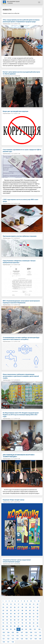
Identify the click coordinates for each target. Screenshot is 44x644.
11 (35, 601)
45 (11, 614)
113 (8, 636)
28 (22, 607)
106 (17, 632)
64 (7, 620)
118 (31, 636)
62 (38, 617)
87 (18, 626)
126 (26, 639)
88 (22, 626)
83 (3, 626)
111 (40, 632)
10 (31, 601)
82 (38, 623)
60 (30, 617)
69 (26, 620)
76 (15, 623)
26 (15, 607)
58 (22, 617)
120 (40, 636)
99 (26, 629)
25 (11, 607)
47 (18, 614)
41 (34, 611)
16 (15, 604)
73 (3, 623)
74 (7, 623)
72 (38, 620)
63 (3, 620)
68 (22, 620)
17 (18, 604)
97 (18, 629)
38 (22, 611)
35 (11, 611)
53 (3, 617)
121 (4, 639)
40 (30, 611)
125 (22, 639)
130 (4, 642)
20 (30, 604)
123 (13, 639)
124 (17, 639)
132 (13, 642)
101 (35, 629)
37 (18, 611)
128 (35, 639)
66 (15, 620)
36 (15, 611)
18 (22, 604)
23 (3, 607)
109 (31, 632)
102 (39, 629)
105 (13, 632)
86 (15, 626)
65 (11, 620)
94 (7, 629)
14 (7, 604)
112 (4, 636)
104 (8, 632)
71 (34, 620)
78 (22, 623)
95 (11, 629)
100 (30, 629)
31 (34, 607)
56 (15, 617)
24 (7, 607)
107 (22, 632)
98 (22, 629)
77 (18, 623)
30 (30, 607)
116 (22, 636)
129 (40, 639)
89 (26, 626)
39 (26, 611)
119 (35, 636)
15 (11, 604)
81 (34, 623)
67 (18, 620)
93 (3, 629)
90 (30, 626)
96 (15, 629)
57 (18, 617)
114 (13, 636)
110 (35, 632)
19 (26, 604)
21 (34, 604)
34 (7, 611)
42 (38, 611)
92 (38, 626)
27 (18, 607)
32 (38, 607)
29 (26, 607)
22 (38, 604)
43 (3, 614)
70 (30, 620)
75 (11, 623)
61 (34, 617)
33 (3, 611)
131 (8, 642)
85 (11, 626)
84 (7, 626)
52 (38, 614)
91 (34, 626)
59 (26, 617)
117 (26, 636)
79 (26, 623)
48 (22, 614)
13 (3, 604)
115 (17, 636)
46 (15, 614)
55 (11, 617)
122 (8, 639)
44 (7, 614)
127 (31, 639)
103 (4, 632)
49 (26, 614)
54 (7, 617)
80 (30, 623)
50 (30, 614)
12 (39, 601)
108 (26, 632)
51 (34, 614)
